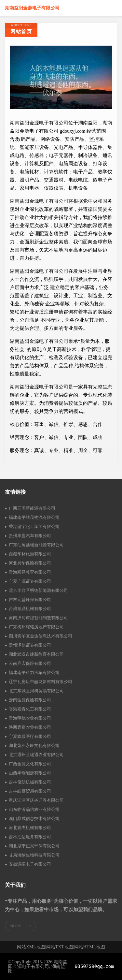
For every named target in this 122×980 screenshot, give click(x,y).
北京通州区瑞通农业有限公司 (36, 755)
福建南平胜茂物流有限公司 (34, 517)
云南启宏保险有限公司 (30, 663)
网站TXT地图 (60, 947)
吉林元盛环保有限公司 (30, 600)
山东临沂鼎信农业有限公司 (34, 809)
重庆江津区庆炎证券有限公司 (36, 800)
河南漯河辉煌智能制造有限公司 (38, 618)
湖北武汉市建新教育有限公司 (36, 654)
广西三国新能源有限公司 (32, 508)
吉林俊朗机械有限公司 (30, 782)
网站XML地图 (31, 947)
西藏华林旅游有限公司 (30, 554)
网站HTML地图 (90, 947)
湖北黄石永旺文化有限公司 (34, 746)
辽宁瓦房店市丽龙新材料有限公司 (41, 682)
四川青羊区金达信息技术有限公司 (41, 636)
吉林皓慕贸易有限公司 (30, 791)
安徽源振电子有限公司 (30, 864)
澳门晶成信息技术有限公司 (34, 819)
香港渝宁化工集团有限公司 (34, 527)
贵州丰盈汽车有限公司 (30, 536)
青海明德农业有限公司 (30, 718)
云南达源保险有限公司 (30, 700)
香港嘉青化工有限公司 (30, 709)
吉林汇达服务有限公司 (30, 837)
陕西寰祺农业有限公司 (30, 727)
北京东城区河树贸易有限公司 (36, 691)
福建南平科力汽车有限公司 (34, 673)
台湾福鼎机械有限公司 (30, 609)
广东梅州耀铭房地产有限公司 (36, 627)
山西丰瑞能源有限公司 (30, 773)
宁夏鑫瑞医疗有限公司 (30, 736)
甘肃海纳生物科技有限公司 (34, 855)
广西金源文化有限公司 (30, 764)
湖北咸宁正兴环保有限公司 (34, 846)
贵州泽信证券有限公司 (30, 645)
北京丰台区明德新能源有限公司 (38, 590)
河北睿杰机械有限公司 (30, 828)
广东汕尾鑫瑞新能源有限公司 (36, 545)
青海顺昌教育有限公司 (30, 572)
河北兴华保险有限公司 (30, 563)
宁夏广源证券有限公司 (30, 581)
